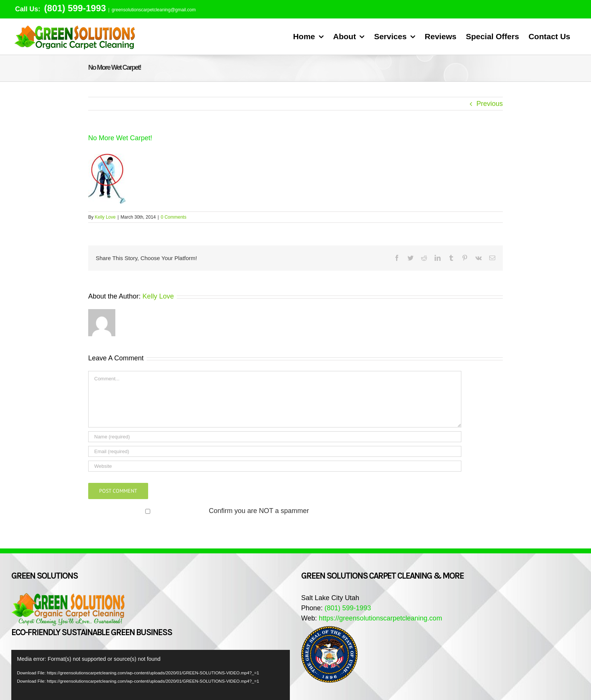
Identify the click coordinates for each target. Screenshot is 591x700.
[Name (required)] (275, 437)
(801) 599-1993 (74, 8)
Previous (490, 104)
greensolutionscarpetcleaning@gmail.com (154, 10)
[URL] (275, 466)
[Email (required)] (275, 451)
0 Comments (173, 217)
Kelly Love (105, 217)
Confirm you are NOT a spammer (199, 511)
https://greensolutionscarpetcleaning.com (380, 618)
